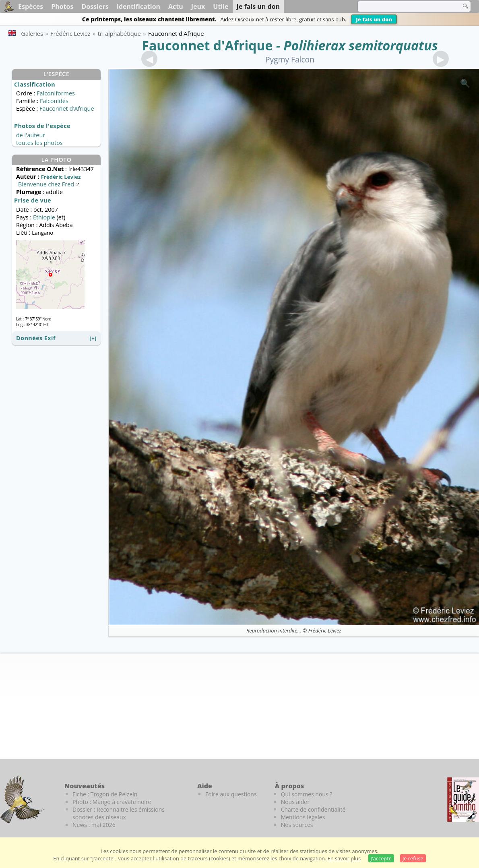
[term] (404, 6)
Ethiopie (44, 217)
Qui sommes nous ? (307, 794)
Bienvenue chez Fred (49, 184)
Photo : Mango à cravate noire (112, 802)
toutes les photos (39, 143)
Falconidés (54, 101)
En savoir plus (344, 858)
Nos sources (297, 825)
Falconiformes (56, 93)
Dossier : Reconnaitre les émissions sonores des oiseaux (119, 813)
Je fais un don (374, 19)
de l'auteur (31, 135)
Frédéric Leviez (325, 630)
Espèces (31, 6)
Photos (62, 6)
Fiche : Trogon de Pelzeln (105, 794)
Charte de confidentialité (313, 809)
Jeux (198, 6)
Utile (221, 6)
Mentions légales (303, 817)
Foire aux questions (231, 794)
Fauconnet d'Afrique (207, 45)
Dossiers (95, 6)
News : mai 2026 (94, 825)
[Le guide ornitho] (463, 800)
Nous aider (295, 802)
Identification (138, 6)
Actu (176, 6)
